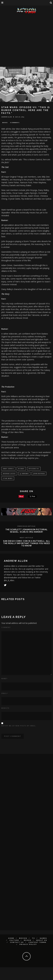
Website (5, 708)
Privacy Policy (28, 944)
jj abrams (24, 474)
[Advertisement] (25, 41)
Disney (21, 469)
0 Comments (15, 123)
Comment (6, 627)
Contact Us (17, 942)
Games (43, 938)
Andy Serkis (8, 469)
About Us (42, 940)
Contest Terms (37, 942)
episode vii (34, 469)
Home (11, 938)
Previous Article (26, 526)
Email (5, 693)
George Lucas (9, 474)
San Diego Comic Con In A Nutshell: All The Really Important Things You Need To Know (27, 543)
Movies (5, 123)
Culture (14, 940)
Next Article (26, 538)
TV (33, 938)
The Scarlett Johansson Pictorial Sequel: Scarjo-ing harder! (26, 531)
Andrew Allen (7, 117)
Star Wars (8, 478)
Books (28, 940)
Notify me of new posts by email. (19, 726)
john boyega (39, 474)
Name (4, 679)
